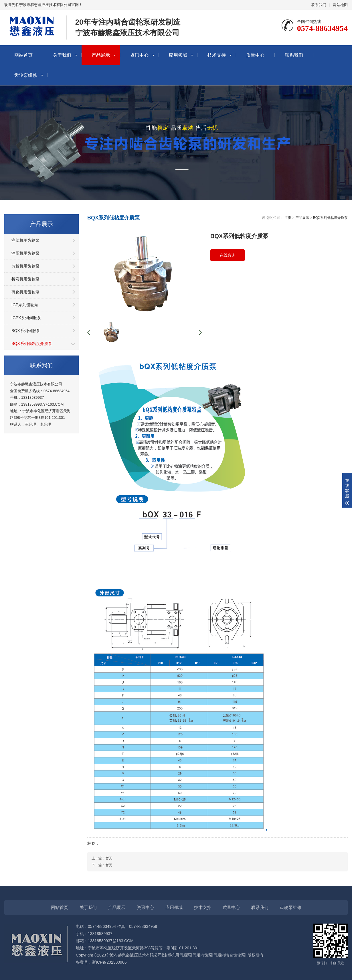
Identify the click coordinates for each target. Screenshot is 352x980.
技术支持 (217, 55)
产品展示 (101, 55)
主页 (288, 218)
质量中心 (255, 55)
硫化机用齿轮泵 (25, 292)
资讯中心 (139, 55)
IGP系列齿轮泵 (25, 305)
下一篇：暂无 (102, 865)
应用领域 (178, 55)
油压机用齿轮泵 (25, 253)
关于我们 (62, 55)
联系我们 (319, 5)
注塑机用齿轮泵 (25, 240)
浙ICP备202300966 (109, 962)
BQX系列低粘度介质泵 (32, 343)
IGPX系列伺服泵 (26, 318)
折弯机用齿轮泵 (25, 279)
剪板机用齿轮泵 (25, 266)
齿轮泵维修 (26, 75)
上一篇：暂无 (102, 858)
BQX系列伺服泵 (26, 331)
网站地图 (340, 5)
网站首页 (23, 55)
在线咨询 (228, 255)
